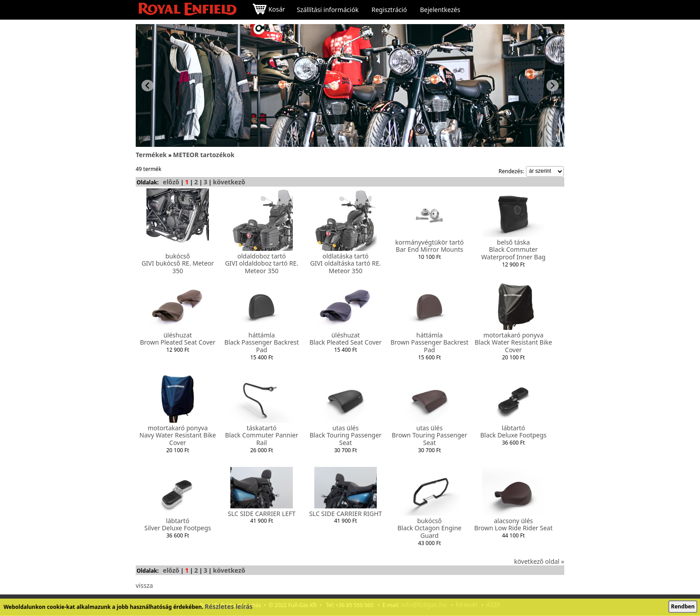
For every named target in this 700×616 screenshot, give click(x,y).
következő (229, 182)
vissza (144, 585)
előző (171, 182)
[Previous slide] (148, 85)
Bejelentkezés (440, 10)
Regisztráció (389, 10)
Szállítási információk (328, 10)
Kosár (269, 10)
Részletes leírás (229, 606)
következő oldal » (539, 561)
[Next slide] (552, 85)
